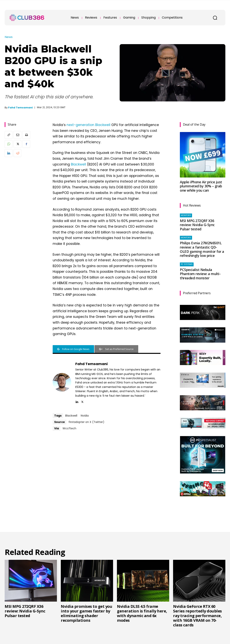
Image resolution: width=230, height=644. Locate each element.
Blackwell (78, 164)
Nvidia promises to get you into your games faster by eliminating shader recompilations (86, 613)
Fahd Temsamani (20, 108)
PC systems (187, 264)
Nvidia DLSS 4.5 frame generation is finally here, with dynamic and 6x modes (142, 613)
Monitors (186, 215)
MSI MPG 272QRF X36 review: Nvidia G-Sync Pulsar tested (197, 225)
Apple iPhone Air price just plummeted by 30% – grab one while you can (201, 186)
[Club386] (27, 18)
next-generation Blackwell (88, 125)
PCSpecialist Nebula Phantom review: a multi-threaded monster (200, 274)
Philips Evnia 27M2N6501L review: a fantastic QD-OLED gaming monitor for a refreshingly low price (202, 249)
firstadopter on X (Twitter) (86, 422)
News (9, 37)
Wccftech (69, 428)
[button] (215, 18)
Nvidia (85, 416)
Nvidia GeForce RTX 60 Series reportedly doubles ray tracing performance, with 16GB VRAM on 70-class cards (197, 616)
